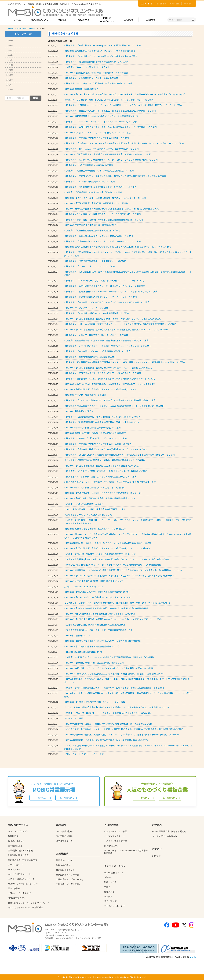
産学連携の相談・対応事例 (20, 851)
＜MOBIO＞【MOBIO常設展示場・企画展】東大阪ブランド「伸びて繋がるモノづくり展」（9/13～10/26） (113, 319)
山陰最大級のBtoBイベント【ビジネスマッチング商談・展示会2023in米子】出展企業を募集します (110, 482)
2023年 (9, 55)
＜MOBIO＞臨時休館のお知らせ (79, 411)
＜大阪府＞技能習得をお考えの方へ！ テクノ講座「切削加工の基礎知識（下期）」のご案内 (106, 340)
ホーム (17, 20)
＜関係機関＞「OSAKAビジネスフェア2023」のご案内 (89, 266)
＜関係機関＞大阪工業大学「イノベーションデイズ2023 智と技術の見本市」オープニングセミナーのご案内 (114, 406)
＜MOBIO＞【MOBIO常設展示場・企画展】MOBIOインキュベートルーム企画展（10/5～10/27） (109, 368)
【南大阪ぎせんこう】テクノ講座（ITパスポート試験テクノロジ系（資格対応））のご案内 (106, 471)
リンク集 (108, 896)
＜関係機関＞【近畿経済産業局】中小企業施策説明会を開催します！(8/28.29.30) (102, 422)
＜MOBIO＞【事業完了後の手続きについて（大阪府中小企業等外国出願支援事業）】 (103, 641)
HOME (11, 28)
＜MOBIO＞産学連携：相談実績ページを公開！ (86, 395)
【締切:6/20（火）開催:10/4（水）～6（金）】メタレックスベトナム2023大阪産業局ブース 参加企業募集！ (114, 565)
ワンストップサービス (18, 831)
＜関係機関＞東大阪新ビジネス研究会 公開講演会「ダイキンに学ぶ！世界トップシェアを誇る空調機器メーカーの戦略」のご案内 (125, 362)
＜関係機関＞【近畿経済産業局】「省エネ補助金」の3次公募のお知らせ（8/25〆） (103, 417)
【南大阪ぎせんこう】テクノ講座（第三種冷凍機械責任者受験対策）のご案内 (100, 476)
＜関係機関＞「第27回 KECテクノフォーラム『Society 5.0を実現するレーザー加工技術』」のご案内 (110, 127)
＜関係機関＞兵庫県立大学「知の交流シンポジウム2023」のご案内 (95, 438)
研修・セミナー (111, 882)
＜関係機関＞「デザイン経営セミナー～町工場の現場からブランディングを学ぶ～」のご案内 (108, 346)
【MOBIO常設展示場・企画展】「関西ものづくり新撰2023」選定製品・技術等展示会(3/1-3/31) (108, 724)
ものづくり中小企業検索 (115, 841)
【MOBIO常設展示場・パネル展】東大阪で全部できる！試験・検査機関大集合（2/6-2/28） (107, 740)
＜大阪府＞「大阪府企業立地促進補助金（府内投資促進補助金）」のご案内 (99, 170)
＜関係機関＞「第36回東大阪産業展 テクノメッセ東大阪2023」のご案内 (99, 236)
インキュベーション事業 (115, 831)
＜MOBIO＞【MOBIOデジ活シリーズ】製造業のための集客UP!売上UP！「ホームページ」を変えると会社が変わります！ (120, 576)
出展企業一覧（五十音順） (69, 884)
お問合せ (151, 20)
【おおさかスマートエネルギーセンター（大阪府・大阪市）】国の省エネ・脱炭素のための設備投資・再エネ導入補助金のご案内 (124, 729)
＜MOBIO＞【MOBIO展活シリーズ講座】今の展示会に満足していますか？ (99, 597)
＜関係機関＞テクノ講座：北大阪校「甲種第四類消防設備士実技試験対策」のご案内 (104, 220)
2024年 (9, 50)
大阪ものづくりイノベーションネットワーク (29, 903)
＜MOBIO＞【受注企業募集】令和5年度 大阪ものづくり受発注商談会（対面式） (102, 389)
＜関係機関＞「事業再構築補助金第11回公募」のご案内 (90, 357)
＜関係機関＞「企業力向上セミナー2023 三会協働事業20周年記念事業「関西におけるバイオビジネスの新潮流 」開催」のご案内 (124, 143)
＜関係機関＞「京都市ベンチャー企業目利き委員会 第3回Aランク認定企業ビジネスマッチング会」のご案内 (115, 176)
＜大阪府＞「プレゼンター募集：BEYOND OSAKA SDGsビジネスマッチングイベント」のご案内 (109, 100)
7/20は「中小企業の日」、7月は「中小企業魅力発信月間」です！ (95, 509)
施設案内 (63, 20)
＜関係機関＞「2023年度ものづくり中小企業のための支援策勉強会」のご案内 (101, 56)
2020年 (9, 70)
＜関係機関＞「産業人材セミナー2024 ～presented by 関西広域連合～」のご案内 (102, 45)
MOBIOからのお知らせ (26, 28)
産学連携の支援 (15, 846)
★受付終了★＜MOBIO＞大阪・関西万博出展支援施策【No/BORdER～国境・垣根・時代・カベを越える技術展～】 (118, 603)
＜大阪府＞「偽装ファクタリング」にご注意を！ (87, 67)
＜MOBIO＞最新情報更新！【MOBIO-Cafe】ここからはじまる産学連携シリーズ (101, 116)
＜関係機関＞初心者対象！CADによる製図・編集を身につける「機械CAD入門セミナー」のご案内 (110, 379)
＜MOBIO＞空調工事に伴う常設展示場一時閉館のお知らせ (91, 225)
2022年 (9, 60)
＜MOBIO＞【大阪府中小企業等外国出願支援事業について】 (92, 646)
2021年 (9, 65)
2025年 (9, 45)
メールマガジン (15, 865)
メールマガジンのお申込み (165, 836)
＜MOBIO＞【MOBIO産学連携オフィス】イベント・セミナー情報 (95, 702)
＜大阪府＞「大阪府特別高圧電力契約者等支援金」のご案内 (92, 230)
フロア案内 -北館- (64, 831)
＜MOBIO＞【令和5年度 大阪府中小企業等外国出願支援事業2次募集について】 (101, 498)
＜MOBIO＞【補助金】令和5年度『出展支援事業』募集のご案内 (94, 663)
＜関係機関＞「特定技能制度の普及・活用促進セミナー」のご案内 (95, 261)
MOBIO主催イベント (107, 20)
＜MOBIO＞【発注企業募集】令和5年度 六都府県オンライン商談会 (96, 203)
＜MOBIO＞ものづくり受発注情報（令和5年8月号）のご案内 (92, 428)
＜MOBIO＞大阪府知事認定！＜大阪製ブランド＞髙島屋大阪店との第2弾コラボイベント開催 (107, 154)
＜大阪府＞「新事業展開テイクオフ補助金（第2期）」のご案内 (93, 192)
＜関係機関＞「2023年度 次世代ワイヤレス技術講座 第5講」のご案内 (97, 138)
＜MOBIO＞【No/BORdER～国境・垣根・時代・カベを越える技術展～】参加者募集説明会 (106, 608)
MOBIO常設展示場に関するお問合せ (169, 831)
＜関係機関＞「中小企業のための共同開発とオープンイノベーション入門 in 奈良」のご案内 (107, 302)
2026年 (9, 40)
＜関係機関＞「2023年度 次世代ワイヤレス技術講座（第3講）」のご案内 (98, 444)
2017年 (9, 85)
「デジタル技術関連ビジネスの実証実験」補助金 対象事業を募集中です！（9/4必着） (105, 460)
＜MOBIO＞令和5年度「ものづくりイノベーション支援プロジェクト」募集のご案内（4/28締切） (109, 668)
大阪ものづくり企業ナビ (19, 893)
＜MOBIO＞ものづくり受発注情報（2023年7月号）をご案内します (95, 487)
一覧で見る (41, 798)
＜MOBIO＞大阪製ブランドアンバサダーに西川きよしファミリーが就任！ (98, 132)
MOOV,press (14, 869)
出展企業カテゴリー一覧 (67, 875)
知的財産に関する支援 (18, 855)
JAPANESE (147, 3)
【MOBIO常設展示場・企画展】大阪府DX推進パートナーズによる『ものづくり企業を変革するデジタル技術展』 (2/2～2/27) (122, 734)
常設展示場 (84, 20)
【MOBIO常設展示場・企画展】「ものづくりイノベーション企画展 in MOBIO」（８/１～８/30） (108, 543)
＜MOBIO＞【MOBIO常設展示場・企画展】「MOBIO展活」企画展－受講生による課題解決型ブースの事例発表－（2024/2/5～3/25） (125, 94)
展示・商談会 (14, 889)
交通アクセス (110, 892)
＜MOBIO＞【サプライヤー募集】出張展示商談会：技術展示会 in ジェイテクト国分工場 (105, 198)
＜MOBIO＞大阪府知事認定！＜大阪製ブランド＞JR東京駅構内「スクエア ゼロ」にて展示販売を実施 (111, 209)
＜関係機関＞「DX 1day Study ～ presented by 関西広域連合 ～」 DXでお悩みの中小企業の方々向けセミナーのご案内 (119, 455)
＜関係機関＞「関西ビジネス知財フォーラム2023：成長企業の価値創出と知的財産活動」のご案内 (110, 111)
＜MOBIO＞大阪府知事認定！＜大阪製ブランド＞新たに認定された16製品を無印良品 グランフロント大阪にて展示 (118, 247)
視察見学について (64, 860)
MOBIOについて (40, 20)
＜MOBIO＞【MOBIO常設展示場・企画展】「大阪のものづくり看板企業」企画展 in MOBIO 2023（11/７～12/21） (117, 329)
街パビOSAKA (111, 846)
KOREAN (188, 3)
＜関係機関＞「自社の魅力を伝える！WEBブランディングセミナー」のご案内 (100, 187)
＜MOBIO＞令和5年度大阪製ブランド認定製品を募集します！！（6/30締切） (100, 614)
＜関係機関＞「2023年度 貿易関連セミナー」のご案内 (89, 181)
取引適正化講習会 (16, 841)
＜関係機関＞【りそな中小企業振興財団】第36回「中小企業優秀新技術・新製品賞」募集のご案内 (110, 400)
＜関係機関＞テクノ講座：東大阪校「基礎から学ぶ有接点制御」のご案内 (98, 83)
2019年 (9, 75)
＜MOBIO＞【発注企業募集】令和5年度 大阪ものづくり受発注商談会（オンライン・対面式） (108, 548)
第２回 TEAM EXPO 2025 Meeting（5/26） (84, 586)
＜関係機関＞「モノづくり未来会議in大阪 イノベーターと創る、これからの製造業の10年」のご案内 (111, 160)
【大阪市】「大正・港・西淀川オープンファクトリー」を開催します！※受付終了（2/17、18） (108, 713)
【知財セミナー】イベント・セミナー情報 (84, 754)
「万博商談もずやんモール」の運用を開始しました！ (89, 515)
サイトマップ (110, 901)
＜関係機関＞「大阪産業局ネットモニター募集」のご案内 (91, 78)
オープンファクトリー (114, 836)
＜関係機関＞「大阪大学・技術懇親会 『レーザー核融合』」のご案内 (96, 335)
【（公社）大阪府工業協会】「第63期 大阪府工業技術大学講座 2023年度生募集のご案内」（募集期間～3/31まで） (117, 707)
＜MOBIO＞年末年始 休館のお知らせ (81, 89)
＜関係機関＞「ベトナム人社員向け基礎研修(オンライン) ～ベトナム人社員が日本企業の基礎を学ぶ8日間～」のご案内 (120, 324)
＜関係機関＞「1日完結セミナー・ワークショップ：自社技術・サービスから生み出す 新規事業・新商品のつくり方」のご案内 (123, 105)
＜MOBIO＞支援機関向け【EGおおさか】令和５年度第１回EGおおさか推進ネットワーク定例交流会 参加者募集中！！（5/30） (124, 570)
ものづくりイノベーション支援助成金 (26, 907)
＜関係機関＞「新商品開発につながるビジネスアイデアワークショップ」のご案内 (102, 241)
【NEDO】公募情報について (77, 635)
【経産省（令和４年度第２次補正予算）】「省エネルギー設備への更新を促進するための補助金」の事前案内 (115, 688)
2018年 (9, 80)
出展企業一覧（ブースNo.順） (70, 879)
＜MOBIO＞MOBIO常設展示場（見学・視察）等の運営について (94, 581)
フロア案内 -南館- (64, 836)
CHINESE (175, 3)
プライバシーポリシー (114, 906)
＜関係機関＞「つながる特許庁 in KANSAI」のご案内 (89, 165)
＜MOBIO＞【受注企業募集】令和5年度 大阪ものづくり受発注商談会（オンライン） (104, 493)
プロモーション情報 (74, 718)
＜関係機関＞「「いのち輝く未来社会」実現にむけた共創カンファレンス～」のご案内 (104, 280)
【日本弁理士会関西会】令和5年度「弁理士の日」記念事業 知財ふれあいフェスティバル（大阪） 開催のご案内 (117, 559)
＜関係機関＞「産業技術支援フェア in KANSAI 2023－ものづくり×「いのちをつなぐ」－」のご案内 (111, 291)
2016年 (9, 89)
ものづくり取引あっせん (19, 874)
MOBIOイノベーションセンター (23, 884)
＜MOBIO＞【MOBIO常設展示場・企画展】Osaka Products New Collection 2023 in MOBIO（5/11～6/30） (114, 619)
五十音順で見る (67, 798)
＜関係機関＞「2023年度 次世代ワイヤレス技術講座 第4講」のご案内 (97, 313)
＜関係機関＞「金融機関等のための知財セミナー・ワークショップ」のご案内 (100, 297)
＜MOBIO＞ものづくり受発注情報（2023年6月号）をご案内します (95, 529)
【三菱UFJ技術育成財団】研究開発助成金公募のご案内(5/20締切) (95, 625)
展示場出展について (65, 870)
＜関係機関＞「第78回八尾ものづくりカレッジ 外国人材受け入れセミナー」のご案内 (105, 286)
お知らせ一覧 (23, 34)
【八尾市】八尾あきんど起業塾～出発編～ (84, 504)
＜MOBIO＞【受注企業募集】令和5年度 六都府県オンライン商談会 (96, 73)
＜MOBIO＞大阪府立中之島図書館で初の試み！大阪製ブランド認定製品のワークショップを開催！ (110, 384)
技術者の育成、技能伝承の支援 (22, 860)
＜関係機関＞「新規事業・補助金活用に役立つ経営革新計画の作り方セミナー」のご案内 (106, 449)
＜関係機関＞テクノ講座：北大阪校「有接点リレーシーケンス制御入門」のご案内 (102, 214)
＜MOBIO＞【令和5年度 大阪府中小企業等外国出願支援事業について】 (97, 592)
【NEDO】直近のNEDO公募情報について (83, 652)
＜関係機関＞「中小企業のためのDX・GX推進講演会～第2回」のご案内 (97, 351)
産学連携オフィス (64, 841)
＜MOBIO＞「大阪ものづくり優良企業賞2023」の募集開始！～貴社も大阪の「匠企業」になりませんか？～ (114, 674)
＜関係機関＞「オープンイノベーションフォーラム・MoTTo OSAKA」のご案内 (101, 122)
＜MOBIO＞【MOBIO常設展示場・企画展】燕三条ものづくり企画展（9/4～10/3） (102, 466)
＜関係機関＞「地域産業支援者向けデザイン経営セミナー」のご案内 (96, 62)
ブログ (107, 887)
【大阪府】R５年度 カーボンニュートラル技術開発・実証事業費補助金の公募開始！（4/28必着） (110, 657)
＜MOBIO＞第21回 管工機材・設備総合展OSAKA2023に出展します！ (96, 433)
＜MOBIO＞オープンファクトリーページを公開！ (87, 308)
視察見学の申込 (63, 865)
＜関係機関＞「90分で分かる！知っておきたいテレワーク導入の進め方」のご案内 (103, 373)
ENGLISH (161, 3)
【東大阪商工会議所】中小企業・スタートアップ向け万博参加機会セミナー (99, 630)
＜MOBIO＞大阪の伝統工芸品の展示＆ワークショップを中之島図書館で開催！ (101, 51)
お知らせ (129, 20)
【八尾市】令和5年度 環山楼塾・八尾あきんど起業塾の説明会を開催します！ (101, 554)
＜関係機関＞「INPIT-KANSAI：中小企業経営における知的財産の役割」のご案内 (101, 149)
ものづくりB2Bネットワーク (21, 879)
